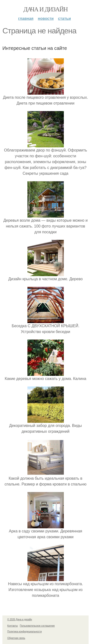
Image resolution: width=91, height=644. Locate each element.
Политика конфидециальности (25, 632)
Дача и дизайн (46, 9)
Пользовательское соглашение (37, 626)
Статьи (64, 19)
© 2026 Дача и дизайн (20, 619)
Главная (26, 19)
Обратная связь (16, 638)
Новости (46, 19)
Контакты (12, 626)
